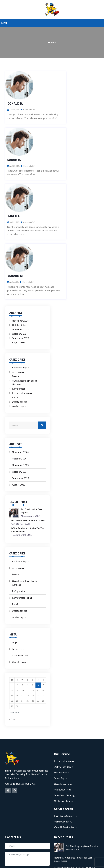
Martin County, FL (63, 747)
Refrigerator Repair (22, 315)
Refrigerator (19, 311)
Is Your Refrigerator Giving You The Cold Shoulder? (28, 455)
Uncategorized (20, 324)
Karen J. (14, 158)
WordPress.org (20, 588)
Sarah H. (14, 121)
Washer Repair (61, 698)
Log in (15, 568)
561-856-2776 (28, 709)
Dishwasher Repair (64, 692)
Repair (15, 320)
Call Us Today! (13, 709)
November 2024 (20, 243)
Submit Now (16, 797)
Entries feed (18, 574)
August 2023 (19, 265)
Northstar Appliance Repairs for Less (29, 444)
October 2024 (19, 247)
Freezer (16, 299)
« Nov (12, 645)
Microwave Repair (63, 715)
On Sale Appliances (64, 727)
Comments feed (20, 581)
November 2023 (20, 252)
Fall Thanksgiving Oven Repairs (33, 433)
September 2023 (21, 260)
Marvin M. (15, 198)
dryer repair (18, 294)
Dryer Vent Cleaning (64, 721)
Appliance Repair (21, 290)
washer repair (19, 329)
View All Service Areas (65, 753)
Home (51, 42)
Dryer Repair (61, 704)
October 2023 (19, 256)
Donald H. (15, 84)
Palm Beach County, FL (65, 741)
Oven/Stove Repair (64, 709)
